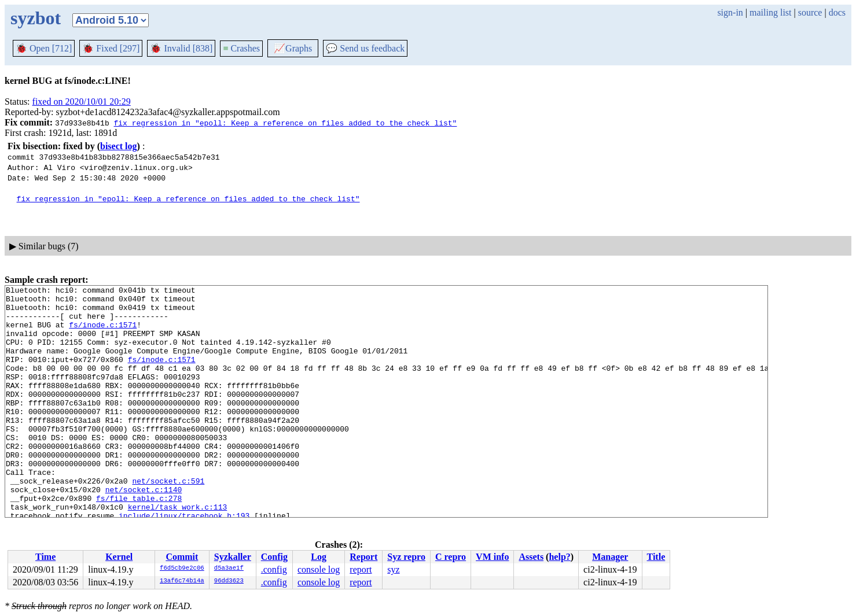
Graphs (293, 48)
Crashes (241, 48)
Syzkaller (233, 557)
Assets (531, 557)
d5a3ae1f (229, 569)
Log (319, 557)
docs (837, 12)
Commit (182, 557)
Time (45, 557)
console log (319, 569)
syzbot (36, 18)
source (810, 12)
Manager (610, 557)
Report (363, 557)
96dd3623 (229, 581)
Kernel (119, 557)
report (361, 569)
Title (656, 557)
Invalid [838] (181, 48)
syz (393, 569)
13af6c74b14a (182, 581)
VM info (492, 557)
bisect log (119, 146)
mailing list (770, 12)
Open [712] (44, 48)
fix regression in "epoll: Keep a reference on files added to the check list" (285, 123)
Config (274, 557)
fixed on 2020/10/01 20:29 (82, 102)
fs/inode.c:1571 (103, 333)
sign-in (730, 12)
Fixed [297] (111, 48)
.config (274, 569)
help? (559, 557)
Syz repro (406, 557)
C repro (451, 557)
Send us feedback (365, 48)
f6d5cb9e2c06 (182, 569)
